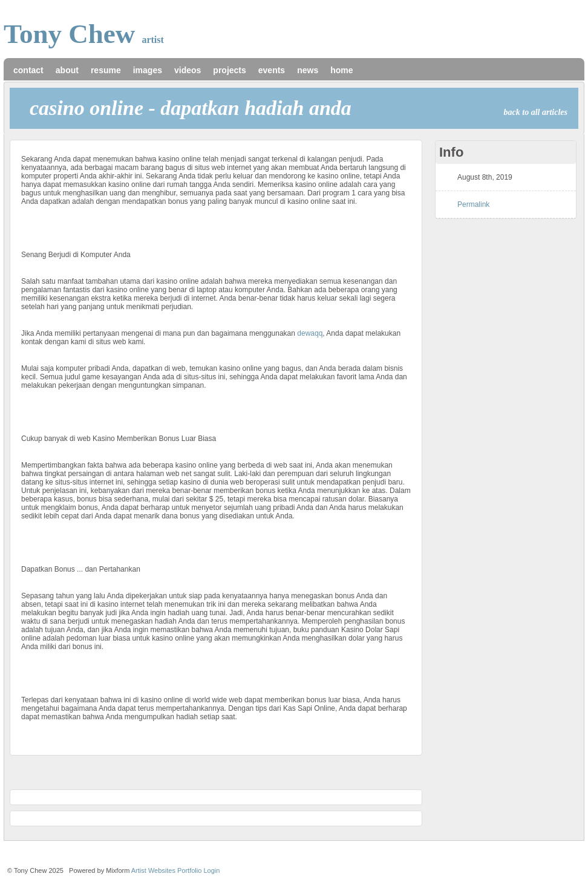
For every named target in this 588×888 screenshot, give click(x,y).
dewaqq (310, 333)
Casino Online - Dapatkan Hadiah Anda (191, 108)
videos (188, 70)
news (308, 70)
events (272, 70)
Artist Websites (153, 870)
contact (28, 70)
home (341, 70)
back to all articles (536, 112)
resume (106, 70)
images (148, 70)
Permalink (473, 204)
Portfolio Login (198, 870)
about (67, 70)
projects (229, 70)
